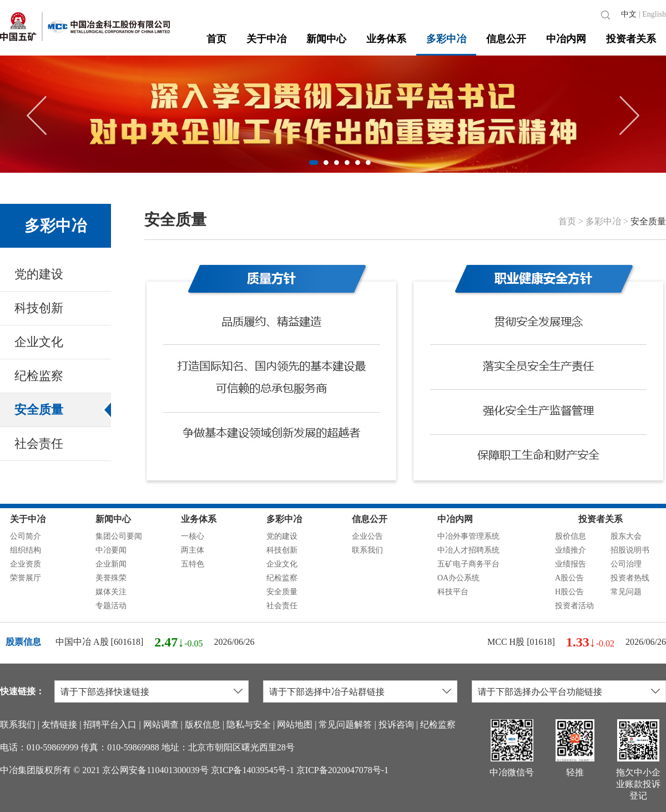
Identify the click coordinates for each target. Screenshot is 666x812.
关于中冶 (266, 39)
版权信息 (203, 725)
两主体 (193, 550)
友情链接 (59, 725)
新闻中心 (326, 39)
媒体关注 (111, 592)
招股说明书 (630, 550)
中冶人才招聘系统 (468, 550)
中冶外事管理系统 (468, 536)
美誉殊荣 (111, 578)
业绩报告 (571, 564)
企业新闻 (111, 564)
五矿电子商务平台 (468, 564)
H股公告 (569, 592)
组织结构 (26, 550)
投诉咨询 (396, 725)
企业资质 (26, 564)
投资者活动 (574, 606)
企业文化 (39, 342)
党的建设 (39, 274)
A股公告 (569, 578)
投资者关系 (631, 39)
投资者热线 (630, 578)
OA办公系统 (458, 578)
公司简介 (26, 536)
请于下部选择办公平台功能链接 (540, 692)
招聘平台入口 (110, 725)
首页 (216, 39)
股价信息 (571, 536)
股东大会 (626, 536)
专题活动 (111, 606)
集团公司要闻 (119, 536)
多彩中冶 (446, 39)
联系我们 (367, 550)
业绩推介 (571, 550)
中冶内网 (566, 39)
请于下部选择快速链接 (105, 692)
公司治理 (626, 564)
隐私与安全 (249, 725)
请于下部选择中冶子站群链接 (327, 692)
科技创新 (39, 308)
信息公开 (506, 39)
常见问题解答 (345, 725)
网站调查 (161, 725)
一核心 (193, 536)
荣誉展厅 (26, 578)
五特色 (193, 564)
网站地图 (295, 725)
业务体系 (386, 39)
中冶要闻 (111, 550)
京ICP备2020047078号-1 (342, 770)
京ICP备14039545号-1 (253, 770)
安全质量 (39, 410)
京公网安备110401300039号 (155, 770)
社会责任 (39, 443)
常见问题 (626, 592)
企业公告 (367, 536)
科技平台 (453, 592)
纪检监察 (39, 376)
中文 (629, 14)
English (654, 14)
